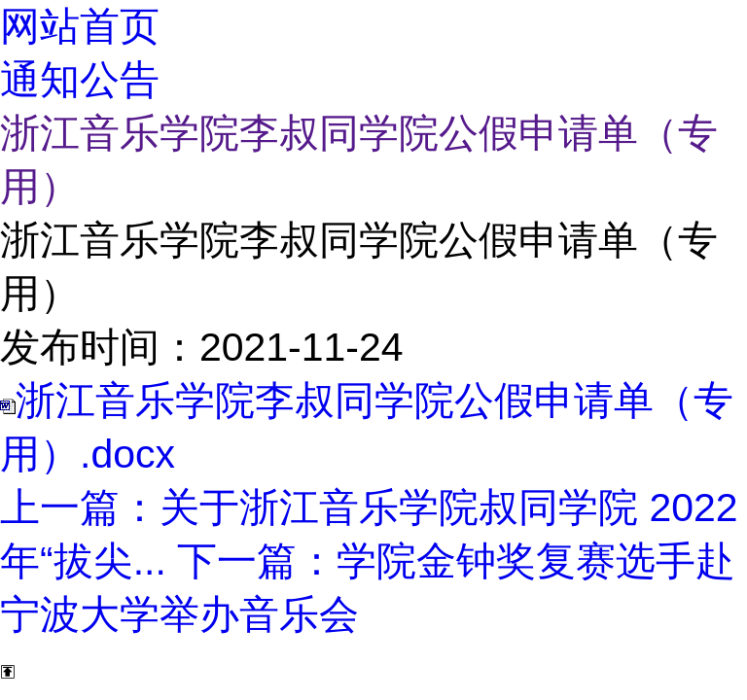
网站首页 (80, 26)
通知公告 (80, 80)
